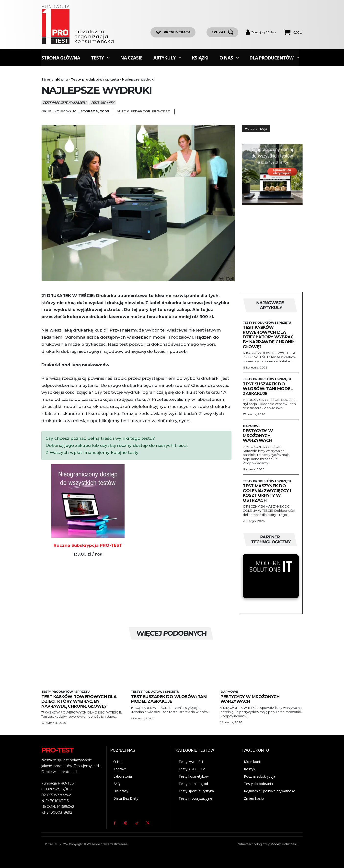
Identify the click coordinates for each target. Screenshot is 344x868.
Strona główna (55, 79)
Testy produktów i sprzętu (95, 79)
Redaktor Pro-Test (150, 111)
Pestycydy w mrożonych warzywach (258, 435)
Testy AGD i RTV (103, 102)
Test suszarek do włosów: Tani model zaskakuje (268, 389)
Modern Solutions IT (285, 844)
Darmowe (251, 426)
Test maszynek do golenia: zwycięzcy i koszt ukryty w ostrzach (267, 493)
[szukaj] (222, 32)
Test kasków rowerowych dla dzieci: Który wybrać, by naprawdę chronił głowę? (269, 337)
